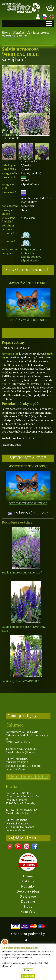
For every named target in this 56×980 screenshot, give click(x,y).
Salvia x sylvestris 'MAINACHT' (21, 681)
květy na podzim (31, 249)
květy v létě (28, 253)
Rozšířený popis (12, 445)
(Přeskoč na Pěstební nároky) (16, 348)
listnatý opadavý (31, 257)
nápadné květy (30, 261)
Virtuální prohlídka (28, 777)
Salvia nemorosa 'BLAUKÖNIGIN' (22, 573)
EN (51, 16)
